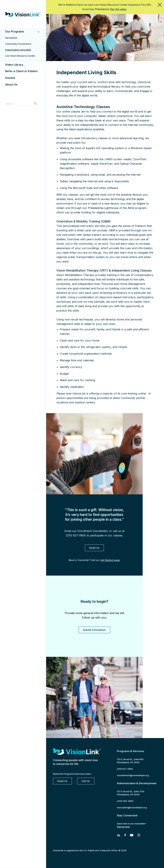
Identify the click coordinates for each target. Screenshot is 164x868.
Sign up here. (124, 827)
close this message (160, 5)
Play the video (118, 9)
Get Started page (110, 560)
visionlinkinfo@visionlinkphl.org (133, 775)
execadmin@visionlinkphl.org (132, 808)
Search (36, 103)
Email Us (94, 548)
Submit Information (94, 630)
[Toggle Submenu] (38, 32)
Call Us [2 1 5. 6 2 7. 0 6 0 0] (86, 781)
